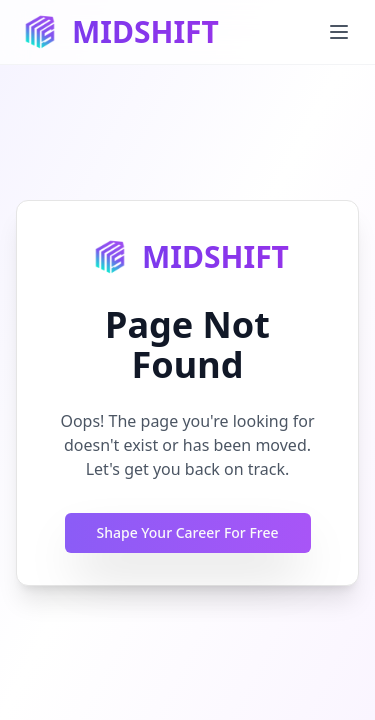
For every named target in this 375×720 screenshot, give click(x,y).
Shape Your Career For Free (188, 532)
